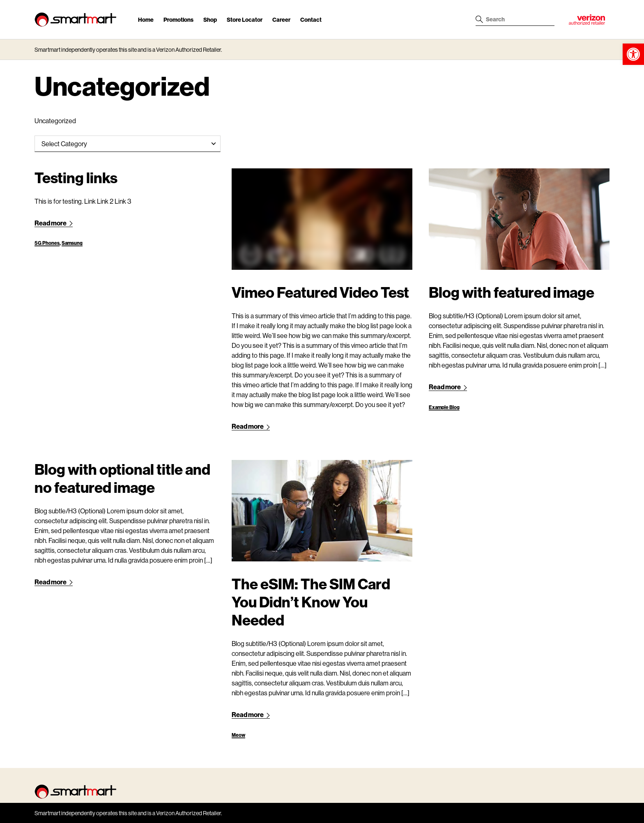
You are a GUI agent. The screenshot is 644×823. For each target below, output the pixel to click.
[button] (633, 54)
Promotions (178, 20)
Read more (54, 223)
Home (146, 20)
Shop (210, 20)
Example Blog (444, 407)
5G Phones (47, 243)
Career (281, 20)
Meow (238, 735)
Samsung (72, 243)
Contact (311, 20)
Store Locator (245, 20)
